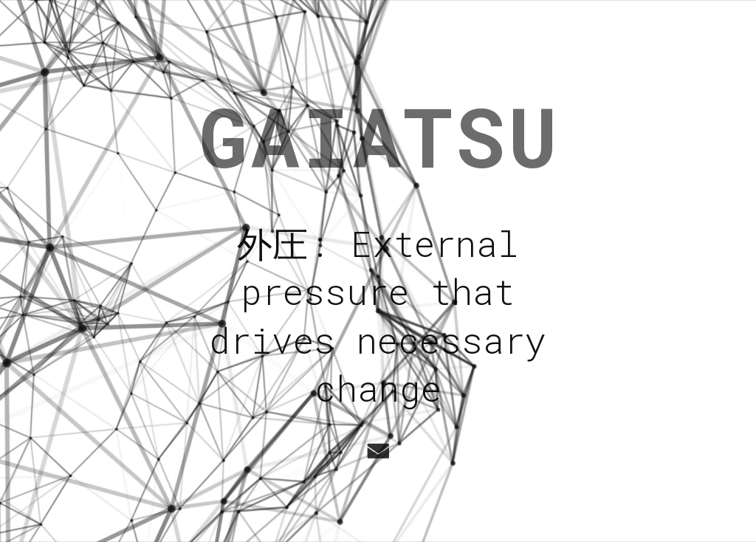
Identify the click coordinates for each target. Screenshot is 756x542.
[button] (377, 451)
